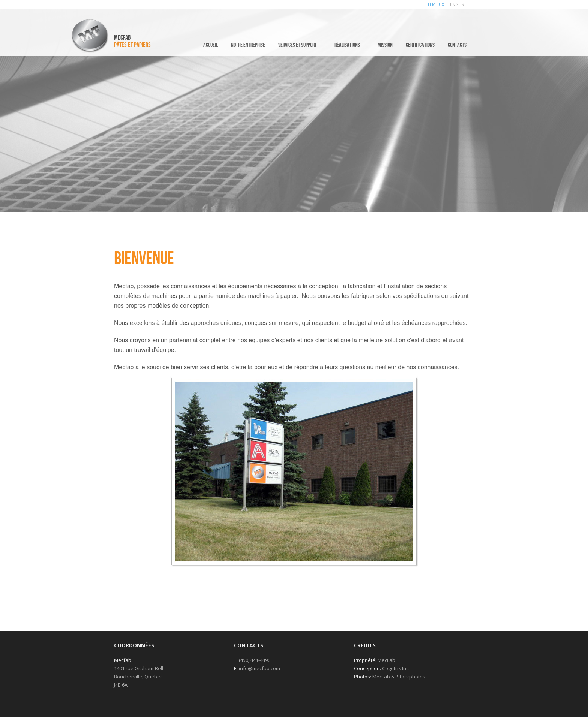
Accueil (211, 45)
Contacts (457, 45)
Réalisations (347, 45)
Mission (385, 45)
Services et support (298, 45)
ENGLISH (458, 4)
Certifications (420, 45)
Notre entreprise (248, 45)
